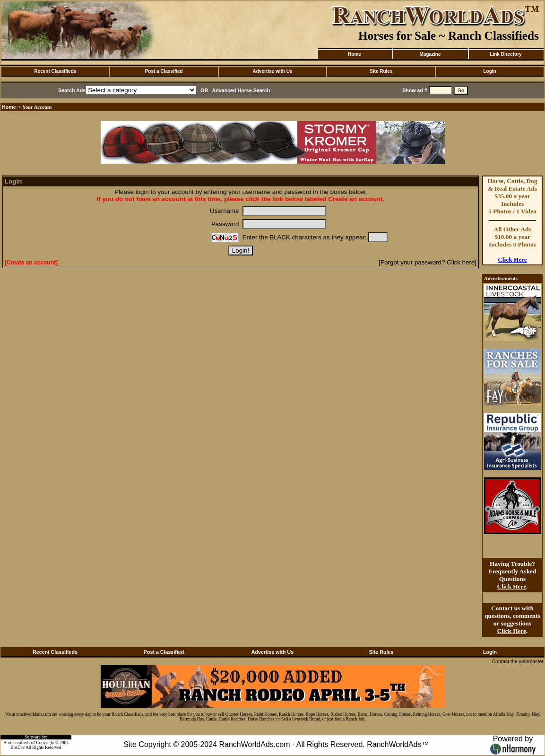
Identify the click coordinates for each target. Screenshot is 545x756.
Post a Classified (164, 71)
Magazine (430, 54)
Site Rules (381, 71)
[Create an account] (31, 263)
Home (355, 54)
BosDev (17, 747)
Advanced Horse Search (241, 90)
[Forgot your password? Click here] (428, 262)
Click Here (512, 259)
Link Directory (506, 54)
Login (489, 71)
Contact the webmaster (518, 661)
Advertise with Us (273, 71)
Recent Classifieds (55, 71)
